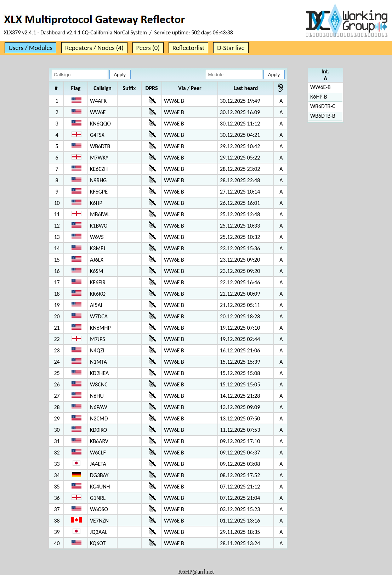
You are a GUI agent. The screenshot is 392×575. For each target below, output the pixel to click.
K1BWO (99, 226)
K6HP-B (319, 97)
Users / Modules (30, 48)
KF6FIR (98, 282)
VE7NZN (99, 521)
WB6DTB (100, 146)
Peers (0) (148, 48)
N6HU (97, 396)
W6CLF (98, 453)
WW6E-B (320, 87)
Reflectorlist (188, 48)
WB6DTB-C (323, 106)
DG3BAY (99, 475)
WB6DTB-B (323, 116)
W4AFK (98, 101)
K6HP (96, 203)
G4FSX (97, 135)
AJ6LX (97, 260)
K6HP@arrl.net (196, 572)
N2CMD (99, 418)
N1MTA (98, 362)
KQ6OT (98, 543)
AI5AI (96, 305)
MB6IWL (100, 214)
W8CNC (99, 384)
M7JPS (98, 339)
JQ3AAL (99, 532)
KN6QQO (100, 124)
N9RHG (98, 180)
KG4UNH (100, 487)
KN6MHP (100, 328)
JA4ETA (98, 464)
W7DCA (99, 316)
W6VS (97, 237)
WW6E (98, 112)
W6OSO (99, 509)
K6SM (96, 271)
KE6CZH (99, 169)
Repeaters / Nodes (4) (94, 48)
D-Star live (231, 48)
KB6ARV (99, 441)
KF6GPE (99, 192)
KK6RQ (98, 294)
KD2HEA (99, 373)
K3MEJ (98, 248)
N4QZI (97, 350)
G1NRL (98, 498)
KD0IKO (98, 430)
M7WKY (99, 158)
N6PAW (98, 407)
